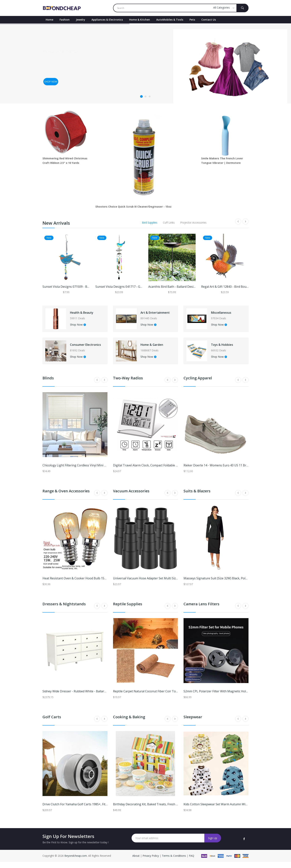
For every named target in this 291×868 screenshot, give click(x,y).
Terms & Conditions (174, 862)
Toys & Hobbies (227, 349)
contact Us (209, 20)
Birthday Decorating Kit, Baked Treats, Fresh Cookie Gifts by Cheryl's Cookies (167, 810)
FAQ (192, 862)
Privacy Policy (151, 862)
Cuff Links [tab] (169, 223)
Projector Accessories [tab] (193, 223)
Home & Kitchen (140, 20)
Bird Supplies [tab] (150, 223)
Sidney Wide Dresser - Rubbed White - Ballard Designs (80, 698)
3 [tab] (150, 96)
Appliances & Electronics (107, 20)
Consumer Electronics (82, 349)
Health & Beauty (87, 314)
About (136, 862)
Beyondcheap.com (76, 862)
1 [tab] (141, 96)
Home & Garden (157, 349)
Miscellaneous (226, 314)
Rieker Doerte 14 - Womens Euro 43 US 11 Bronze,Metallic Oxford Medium (235, 472)
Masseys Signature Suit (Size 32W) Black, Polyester (219, 585)
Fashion (65, 20)
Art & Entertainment (156, 314)
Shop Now (81, 326)
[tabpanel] (145, 63)
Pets (192, 20)
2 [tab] (145, 96)
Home (49, 20)
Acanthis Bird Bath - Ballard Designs (173, 287)
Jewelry (81, 20)
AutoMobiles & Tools (170, 20)
